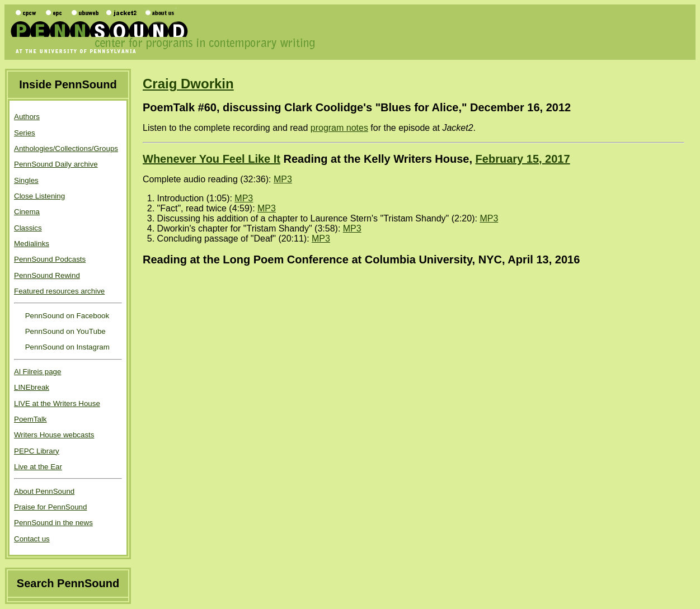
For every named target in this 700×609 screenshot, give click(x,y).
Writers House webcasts (54, 435)
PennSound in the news (53, 523)
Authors (27, 117)
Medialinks (32, 244)
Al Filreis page (37, 372)
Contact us (32, 539)
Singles (26, 180)
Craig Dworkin (188, 84)
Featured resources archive (59, 291)
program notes (339, 128)
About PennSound (44, 491)
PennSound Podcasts (50, 259)
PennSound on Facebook (66, 316)
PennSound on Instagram (66, 347)
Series (25, 133)
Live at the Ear (38, 467)
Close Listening (39, 196)
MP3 (283, 179)
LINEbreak (32, 387)
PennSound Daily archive (56, 164)
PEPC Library (37, 451)
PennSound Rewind (47, 275)
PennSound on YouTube (64, 331)
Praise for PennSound (50, 507)
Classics (28, 228)
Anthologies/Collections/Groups (66, 148)
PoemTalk (30, 419)
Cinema (27, 212)
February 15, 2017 (523, 159)
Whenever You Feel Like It (212, 159)
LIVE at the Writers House (57, 403)
